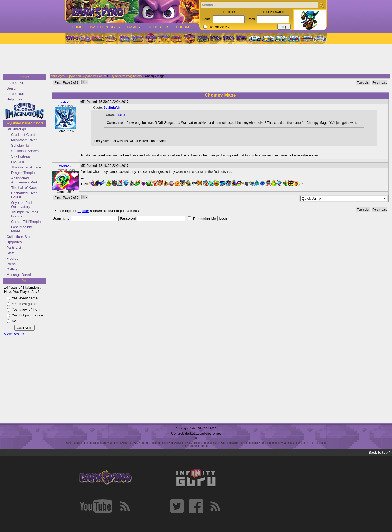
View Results (14, 334)
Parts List (14, 247)
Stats (10, 253)
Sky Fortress (21, 156)
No (14, 321)
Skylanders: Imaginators (24, 123)
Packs (11, 264)
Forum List (15, 83)
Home (77, 27)
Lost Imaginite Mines (22, 229)
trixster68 (65, 166)
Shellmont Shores (25, 151)
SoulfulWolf (112, 107)
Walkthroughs (105, 27)
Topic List (363, 82)
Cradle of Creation (25, 135)
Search (12, 88)
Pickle (121, 115)
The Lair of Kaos (24, 188)
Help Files (14, 99)
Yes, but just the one (27, 315)
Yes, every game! (25, 298)
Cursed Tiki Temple (26, 222)
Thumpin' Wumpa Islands (25, 214)
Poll (24, 281)
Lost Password (273, 12)
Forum (183, 27)
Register (229, 12)
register (83, 211)
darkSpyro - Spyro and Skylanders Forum (78, 76)
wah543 (66, 102)
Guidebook (158, 27)
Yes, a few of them (26, 310)
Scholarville (20, 145)
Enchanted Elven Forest (24, 195)
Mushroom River (24, 140)
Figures (12, 258)
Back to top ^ (380, 452)
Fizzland (18, 162)
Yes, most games (25, 304)
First (58, 82)
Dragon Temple (23, 173)
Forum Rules (16, 94)
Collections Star (19, 237)
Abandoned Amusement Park (24, 180)
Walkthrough (16, 129)
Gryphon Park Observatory (22, 205)
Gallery (12, 269)
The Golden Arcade (26, 167)
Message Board (19, 275)
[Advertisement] (194, 59)
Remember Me (219, 27)
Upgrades (14, 242)
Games (133, 27)
